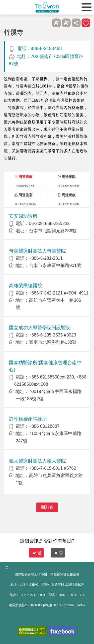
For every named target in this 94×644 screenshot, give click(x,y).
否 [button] (59, 553)
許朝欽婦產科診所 (28, 419)
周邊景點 (69, 177)
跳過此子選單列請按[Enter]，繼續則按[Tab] (47, 23)
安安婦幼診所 (23, 216)
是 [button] (37, 553)
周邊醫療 (25, 177)
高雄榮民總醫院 (26, 286)
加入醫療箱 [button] (86, 23)
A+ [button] (66, 23)
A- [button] (56, 23)
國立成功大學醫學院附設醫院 (40, 328)
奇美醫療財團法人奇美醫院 (37, 251)
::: (6, 567)
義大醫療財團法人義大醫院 (37, 461)
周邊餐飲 (69, 195)
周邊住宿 (25, 195)
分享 (76, 23)
